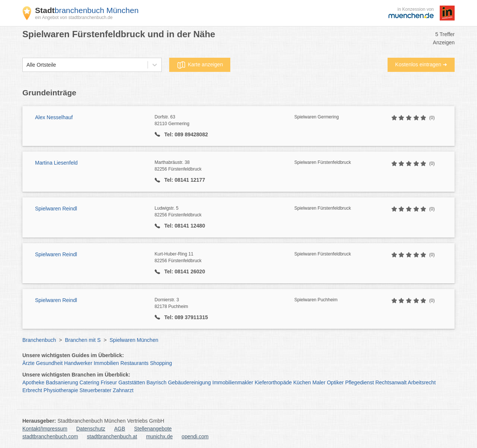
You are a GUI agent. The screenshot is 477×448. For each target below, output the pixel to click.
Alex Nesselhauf (54, 117)
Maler (319, 382)
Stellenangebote (153, 429)
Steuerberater (95, 390)
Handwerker (78, 363)
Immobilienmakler (233, 382)
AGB (120, 429)
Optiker (335, 382)
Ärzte (29, 363)
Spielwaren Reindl (56, 209)
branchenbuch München (87, 10)
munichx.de (159, 436)
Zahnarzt (123, 390)
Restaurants (134, 363)
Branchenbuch (39, 340)
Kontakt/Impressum (45, 429)
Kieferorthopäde (273, 382)
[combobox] (26, 65)
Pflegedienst (359, 382)
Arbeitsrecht (422, 382)
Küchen (302, 382)
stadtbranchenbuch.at (112, 436)
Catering (89, 382)
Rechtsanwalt (391, 382)
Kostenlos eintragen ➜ (421, 64)
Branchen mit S (83, 340)
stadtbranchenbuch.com (50, 436)
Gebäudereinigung (189, 382)
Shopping (161, 363)
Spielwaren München (134, 340)
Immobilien (106, 363)
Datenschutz (91, 429)
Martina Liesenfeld (56, 163)
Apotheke (33, 382)
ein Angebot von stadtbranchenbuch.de (74, 18)
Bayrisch (157, 382)
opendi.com (195, 436)
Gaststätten (132, 382)
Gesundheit (50, 363)
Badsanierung (62, 382)
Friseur (109, 382)
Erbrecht (32, 390)
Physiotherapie (61, 390)
